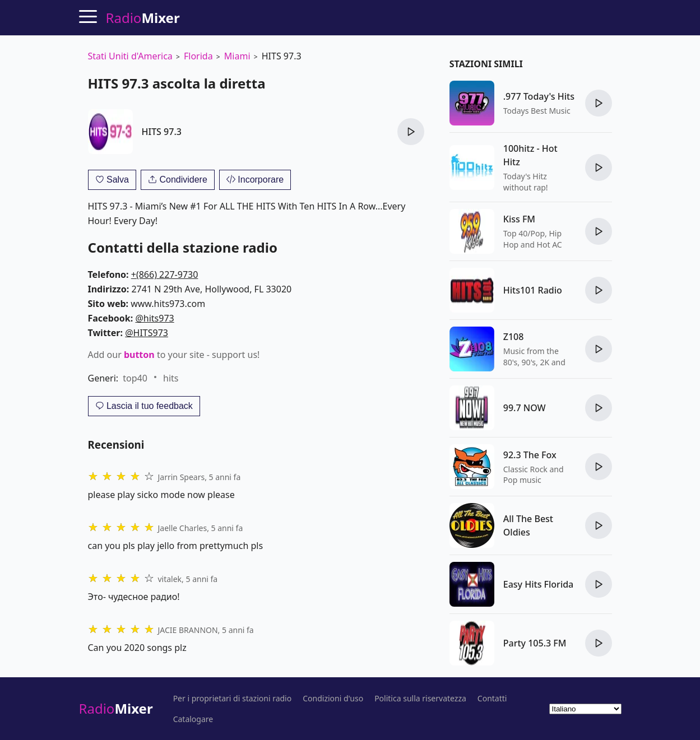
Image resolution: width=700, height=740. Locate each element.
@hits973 (154, 318)
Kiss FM (519, 219)
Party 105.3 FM (535, 643)
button (139, 355)
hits (171, 378)
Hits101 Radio (533, 290)
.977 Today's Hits (539, 96)
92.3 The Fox (530, 455)
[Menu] (88, 16)
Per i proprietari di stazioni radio (233, 699)
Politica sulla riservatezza (420, 699)
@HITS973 (147, 333)
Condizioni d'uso (333, 699)
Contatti (492, 699)
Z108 (514, 337)
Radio (116, 708)
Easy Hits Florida (539, 584)
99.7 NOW (525, 408)
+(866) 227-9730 (165, 274)
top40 (135, 378)
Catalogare (193, 719)
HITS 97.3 (162, 132)
